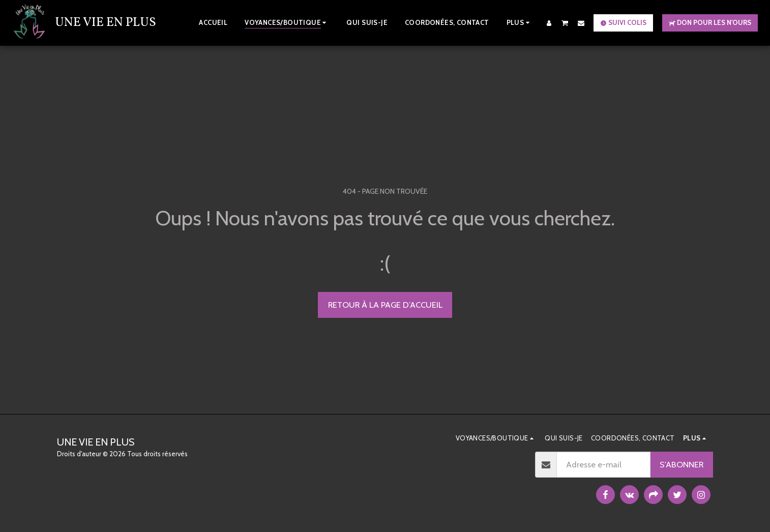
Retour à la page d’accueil (385, 305)
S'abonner (682, 464)
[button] (565, 23)
